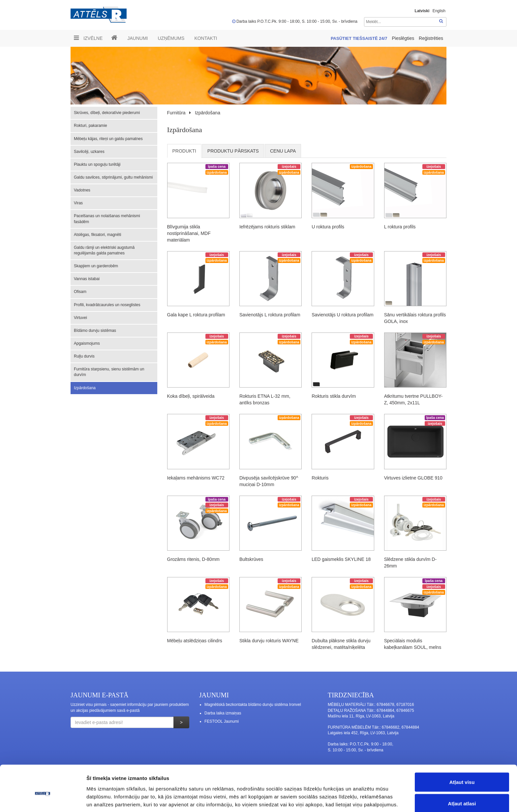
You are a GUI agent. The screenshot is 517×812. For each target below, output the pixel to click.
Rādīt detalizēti (359, 795)
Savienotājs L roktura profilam (270, 315)
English (439, 11)
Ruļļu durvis (84, 356)
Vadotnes (82, 190)
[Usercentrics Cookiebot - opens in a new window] (43, 799)
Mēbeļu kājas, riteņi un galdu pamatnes (108, 139)
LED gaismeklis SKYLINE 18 (341, 559)
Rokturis (320, 478)
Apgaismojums (87, 343)
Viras (78, 203)
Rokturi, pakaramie (91, 126)
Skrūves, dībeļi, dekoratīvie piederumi (107, 113)
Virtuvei (80, 318)
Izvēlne (88, 38)
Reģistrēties (431, 38)
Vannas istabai (87, 279)
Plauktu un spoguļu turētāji (97, 164)
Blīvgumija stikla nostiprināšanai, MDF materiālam (189, 233)
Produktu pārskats (233, 151)
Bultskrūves (251, 559)
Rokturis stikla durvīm (334, 396)
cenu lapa (283, 151)
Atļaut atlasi (462, 773)
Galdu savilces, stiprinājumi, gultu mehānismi (113, 177)
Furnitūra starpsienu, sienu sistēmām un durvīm (109, 372)
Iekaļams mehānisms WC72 (196, 478)
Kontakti (206, 38)
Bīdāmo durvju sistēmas (95, 331)
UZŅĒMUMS (171, 38)
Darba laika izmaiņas (223, 713)
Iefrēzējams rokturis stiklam (267, 227)
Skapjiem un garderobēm (96, 266)
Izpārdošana (85, 388)
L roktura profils (400, 227)
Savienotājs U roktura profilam (343, 315)
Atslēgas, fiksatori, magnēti (97, 235)
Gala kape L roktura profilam (196, 315)
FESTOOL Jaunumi (222, 721)
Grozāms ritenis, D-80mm (193, 559)
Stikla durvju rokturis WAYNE (269, 641)
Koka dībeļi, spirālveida (191, 396)
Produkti (184, 151)
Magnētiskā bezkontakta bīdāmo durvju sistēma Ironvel (253, 705)
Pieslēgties (404, 38)
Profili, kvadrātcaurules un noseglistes (107, 305)
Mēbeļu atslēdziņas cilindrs (195, 641)
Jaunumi (137, 38)
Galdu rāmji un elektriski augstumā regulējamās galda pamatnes (104, 250)
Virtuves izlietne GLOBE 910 (413, 478)
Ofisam (80, 292)
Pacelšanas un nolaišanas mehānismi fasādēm (107, 219)
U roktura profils (328, 227)
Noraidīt (462, 794)
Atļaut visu (462, 751)
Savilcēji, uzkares (89, 152)
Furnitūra (176, 113)
